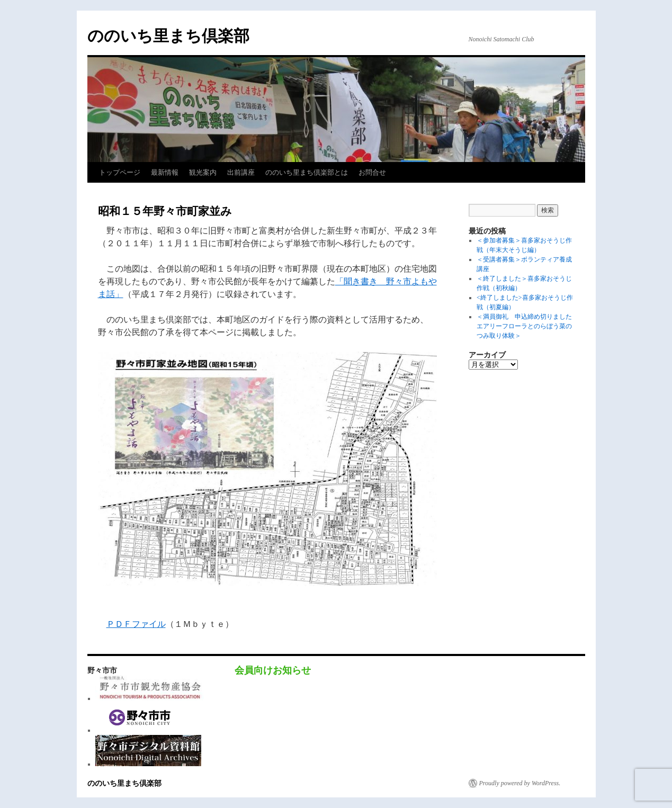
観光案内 (203, 172)
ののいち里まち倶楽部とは (307, 172)
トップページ (120, 172)
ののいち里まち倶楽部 (168, 36)
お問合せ (372, 172)
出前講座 (241, 172)
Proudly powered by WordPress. (520, 783)
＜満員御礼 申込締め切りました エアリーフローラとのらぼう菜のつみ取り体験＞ (527, 326)
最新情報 (165, 172)
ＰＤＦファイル (136, 624)
